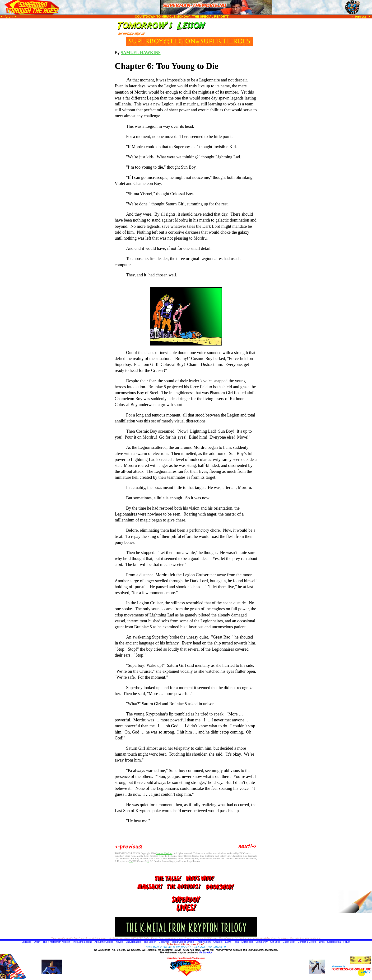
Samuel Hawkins (164, 853)
